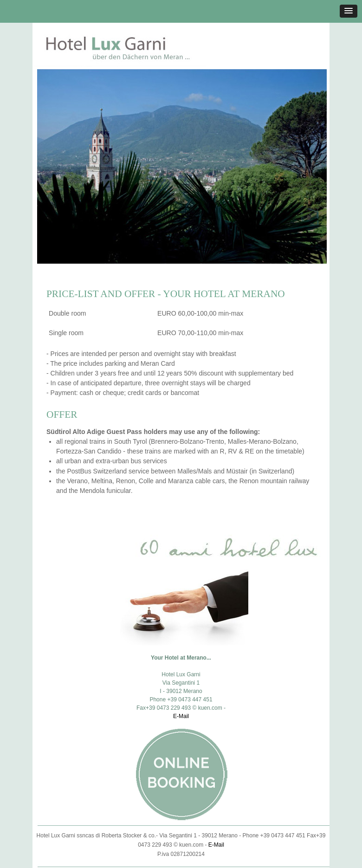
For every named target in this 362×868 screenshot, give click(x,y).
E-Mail (181, 716)
